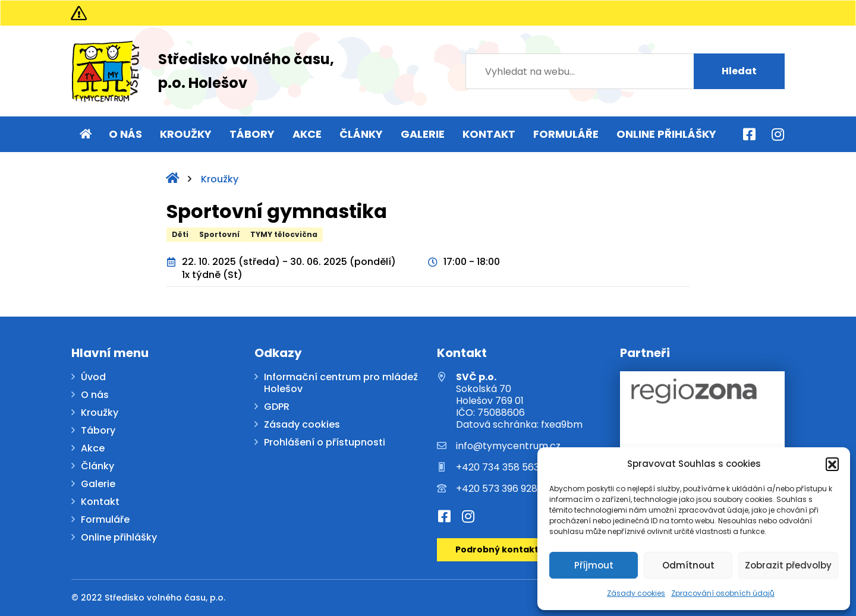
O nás (125, 134)
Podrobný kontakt (497, 549)
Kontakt (489, 134)
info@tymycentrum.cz (508, 446)
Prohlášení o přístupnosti (325, 443)
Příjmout (594, 565)
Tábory (252, 134)
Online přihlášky (666, 134)
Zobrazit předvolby (788, 565)
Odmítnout (688, 565)
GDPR (277, 407)
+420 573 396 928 (497, 489)
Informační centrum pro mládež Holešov (341, 383)
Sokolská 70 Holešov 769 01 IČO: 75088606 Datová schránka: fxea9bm (519, 401)
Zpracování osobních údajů (723, 593)
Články (361, 134)
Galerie (423, 134)
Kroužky (186, 134)
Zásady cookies (636, 593)
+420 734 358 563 (498, 467)
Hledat (739, 71)
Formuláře (566, 134)
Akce (307, 134)
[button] (832, 464)
